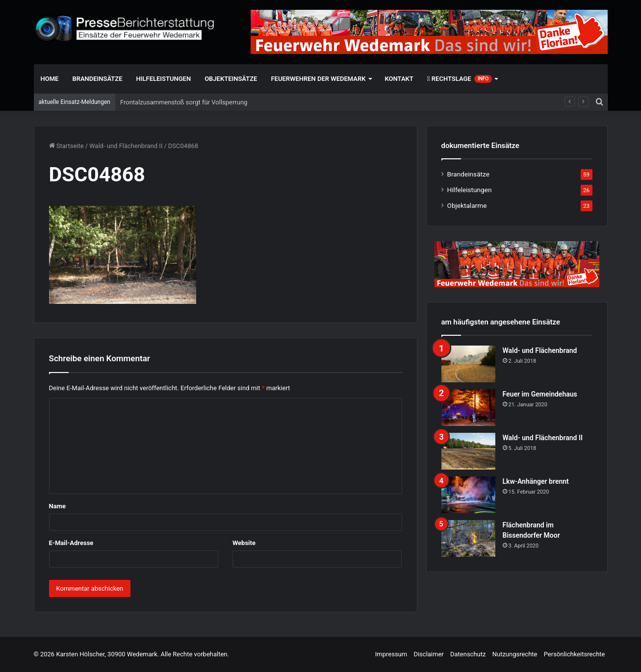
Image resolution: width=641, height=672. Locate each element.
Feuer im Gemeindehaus (540, 394)
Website (244, 543)
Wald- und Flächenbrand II (126, 146)
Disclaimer (428, 654)
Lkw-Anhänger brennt (536, 481)
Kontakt (399, 79)
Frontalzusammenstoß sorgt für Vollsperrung (184, 102)
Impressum (391, 654)
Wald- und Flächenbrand (540, 350)
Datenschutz (468, 654)
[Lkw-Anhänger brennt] (468, 495)
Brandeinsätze (97, 79)
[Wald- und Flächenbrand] (468, 364)
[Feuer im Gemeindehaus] (468, 408)
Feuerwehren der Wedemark (318, 79)
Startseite (66, 146)
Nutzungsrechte (515, 654)
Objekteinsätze (231, 79)
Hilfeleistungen (164, 79)
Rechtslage (460, 79)
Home (50, 79)
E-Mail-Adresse (71, 543)
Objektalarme (467, 205)
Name (57, 506)
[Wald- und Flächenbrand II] (468, 451)
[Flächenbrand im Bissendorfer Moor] (468, 538)
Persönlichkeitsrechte (575, 654)
